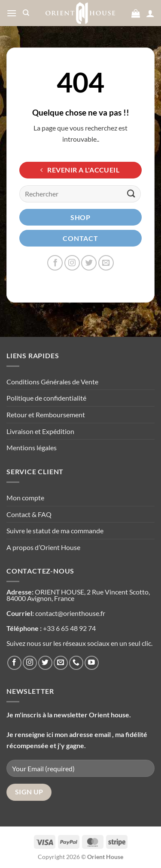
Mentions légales (32, 447)
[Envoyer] (131, 194)
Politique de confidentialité (46, 398)
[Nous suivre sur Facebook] (55, 263)
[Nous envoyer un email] (106, 263)
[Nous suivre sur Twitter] (89, 263)
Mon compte (25, 498)
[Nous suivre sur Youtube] (92, 663)
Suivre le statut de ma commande (55, 531)
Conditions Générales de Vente (52, 382)
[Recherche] (26, 13)
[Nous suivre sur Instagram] (72, 263)
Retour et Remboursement (46, 415)
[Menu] (12, 13)
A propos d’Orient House (43, 547)
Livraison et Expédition (40, 431)
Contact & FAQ (29, 514)
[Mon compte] (150, 13)
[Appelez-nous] (76, 663)
